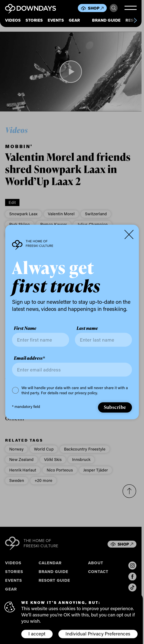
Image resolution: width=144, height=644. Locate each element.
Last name (87, 328)
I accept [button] (37, 634)
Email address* (29, 358)
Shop (96, 8)
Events (56, 20)
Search (114, 8)
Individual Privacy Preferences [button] (98, 634)
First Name (25, 328)
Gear (74, 20)
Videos (13, 20)
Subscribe (115, 407)
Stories (34, 20)
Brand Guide (106, 20)
